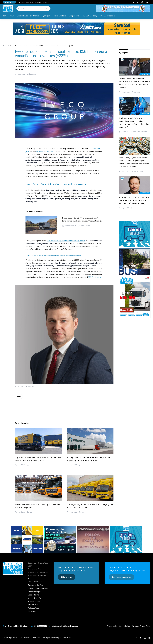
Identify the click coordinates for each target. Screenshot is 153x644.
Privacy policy (112, 626)
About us (38, 2)
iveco (19, 396)
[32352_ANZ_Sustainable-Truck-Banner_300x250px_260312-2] (27, 539)
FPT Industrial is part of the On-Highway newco (66, 241)
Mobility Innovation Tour (38, 588)
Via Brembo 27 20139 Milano (16, 626)
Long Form (98, 16)
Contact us (46, 2)
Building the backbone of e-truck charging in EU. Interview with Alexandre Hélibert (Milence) (134, 200)
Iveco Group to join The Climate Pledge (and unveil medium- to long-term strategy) (82, 219)
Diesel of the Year (35, 582)
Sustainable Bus (34, 569)
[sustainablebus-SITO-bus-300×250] (135, 262)
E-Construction (34, 611)
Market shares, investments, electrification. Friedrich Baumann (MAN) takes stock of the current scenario (134, 83)
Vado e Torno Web (36, 598)
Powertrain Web (35, 601)
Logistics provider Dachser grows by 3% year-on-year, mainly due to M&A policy (38, 459)
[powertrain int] (93, 539)
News (12, 16)
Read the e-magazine (121, 577)
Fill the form (67, 577)
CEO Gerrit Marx (95, 277)
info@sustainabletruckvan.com (64, 626)
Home (5, 16)
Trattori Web (33, 605)
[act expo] (76, 29)
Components (74, 16)
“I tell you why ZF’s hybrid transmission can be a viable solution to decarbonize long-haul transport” (134, 123)
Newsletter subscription (26, 2)
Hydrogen (46, 16)
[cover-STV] (135, 297)
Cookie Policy (125, 626)
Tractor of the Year (36, 585)
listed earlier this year (45, 151)
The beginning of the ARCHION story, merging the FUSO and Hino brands (90, 506)
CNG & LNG (86, 16)
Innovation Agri (34, 592)
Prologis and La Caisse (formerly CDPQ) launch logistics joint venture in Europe (89, 459)
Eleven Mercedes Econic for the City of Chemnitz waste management (37, 506)
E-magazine (9, 2)
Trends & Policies (59, 16)
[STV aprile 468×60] (123, 8)
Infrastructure (137, 208)
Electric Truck (22, 16)
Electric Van (35, 16)
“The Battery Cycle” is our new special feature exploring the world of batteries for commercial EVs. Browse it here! (134, 162)
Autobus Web (33, 608)
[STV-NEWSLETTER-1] (135, 234)
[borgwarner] (60, 539)
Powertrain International (38, 572)
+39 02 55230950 (39, 626)
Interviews (137, 92)
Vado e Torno (34, 595)
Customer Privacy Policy (141, 626)
